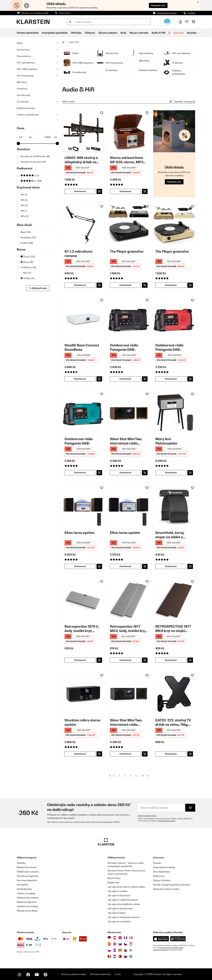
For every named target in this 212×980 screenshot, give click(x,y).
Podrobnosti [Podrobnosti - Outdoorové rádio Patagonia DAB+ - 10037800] (80, 473)
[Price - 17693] (51, 137)
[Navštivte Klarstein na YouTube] (37, 975)
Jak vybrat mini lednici (119, 921)
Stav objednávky (162, 872)
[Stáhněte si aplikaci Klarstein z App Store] (161, 939)
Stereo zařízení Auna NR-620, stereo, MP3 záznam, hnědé (127, 160)
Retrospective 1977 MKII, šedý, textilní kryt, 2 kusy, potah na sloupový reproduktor (129, 629)
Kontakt (192, 13)
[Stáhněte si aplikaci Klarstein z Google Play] (178, 939)
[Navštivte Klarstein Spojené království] (115, 944)
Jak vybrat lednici (117, 913)
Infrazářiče (22, 885)
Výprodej (178, 33)
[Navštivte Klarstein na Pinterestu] (45, 975)
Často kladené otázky (167, 13)
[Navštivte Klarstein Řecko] (131, 957)
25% (24, 200)
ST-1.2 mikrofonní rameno (78, 254)
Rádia (20, 43)
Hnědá (27, 278)
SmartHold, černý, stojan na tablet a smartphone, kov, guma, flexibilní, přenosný (170, 535)
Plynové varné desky (27, 911)
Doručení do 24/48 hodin (35, 156)
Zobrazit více (38, 288)
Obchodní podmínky (100, 974)
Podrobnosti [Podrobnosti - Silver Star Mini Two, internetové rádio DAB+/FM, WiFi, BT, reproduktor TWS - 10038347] (125, 473)
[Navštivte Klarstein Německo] (109, 938)
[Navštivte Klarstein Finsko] (131, 950)
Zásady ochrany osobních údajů (171, 948)
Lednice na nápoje (26, 893)
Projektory (22, 89)
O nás (118, 974)
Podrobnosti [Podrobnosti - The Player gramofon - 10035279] (171, 285)
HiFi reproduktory (26, 63)
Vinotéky (21, 863)
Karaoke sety (24, 95)
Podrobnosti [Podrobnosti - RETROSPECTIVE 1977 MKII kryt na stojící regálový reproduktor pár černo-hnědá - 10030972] (171, 660)
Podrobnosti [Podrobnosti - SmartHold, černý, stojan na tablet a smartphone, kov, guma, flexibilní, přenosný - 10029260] (171, 566)
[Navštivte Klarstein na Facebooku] (28, 975)
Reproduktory (24, 56)
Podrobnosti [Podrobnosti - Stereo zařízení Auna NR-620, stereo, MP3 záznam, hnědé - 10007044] (125, 191)
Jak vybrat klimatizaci (119, 895)
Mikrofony (22, 82)
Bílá (26, 273)
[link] (83, 131)
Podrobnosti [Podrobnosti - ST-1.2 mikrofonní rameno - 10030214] (80, 285)
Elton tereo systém (80, 533)
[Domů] (66, 42)
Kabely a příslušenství (28, 115)
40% (24, 211)
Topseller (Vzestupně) (182, 102)
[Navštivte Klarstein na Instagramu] (19, 975)
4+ (31, 181)
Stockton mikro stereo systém (82, 722)
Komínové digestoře (27, 880)
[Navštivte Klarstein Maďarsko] (131, 944)
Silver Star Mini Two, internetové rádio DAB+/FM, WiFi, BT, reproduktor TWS (126, 441)
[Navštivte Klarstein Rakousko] (115, 938)
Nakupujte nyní (158, 5)
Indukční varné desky (27, 906)
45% (25, 216)
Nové (26, 232)
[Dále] (199, 33)
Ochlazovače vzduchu (28, 898)
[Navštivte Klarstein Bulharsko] (125, 950)
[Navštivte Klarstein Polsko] (109, 950)
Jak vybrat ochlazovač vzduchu (124, 917)
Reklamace (159, 876)
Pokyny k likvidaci (162, 880)
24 (143, 776)
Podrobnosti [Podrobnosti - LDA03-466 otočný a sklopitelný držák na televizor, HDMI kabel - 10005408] (80, 191)
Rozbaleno (28, 237)
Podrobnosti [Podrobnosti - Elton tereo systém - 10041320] (125, 566)
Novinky (192, 33)
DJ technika (23, 102)
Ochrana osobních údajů (147, 816)
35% (24, 205)
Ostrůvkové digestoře (28, 876)
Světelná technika (26, 108)
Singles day (114, 882)
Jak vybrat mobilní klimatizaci (123, 900)
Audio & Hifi (74, 42)
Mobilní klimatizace (27, 867)
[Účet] (180, 22)
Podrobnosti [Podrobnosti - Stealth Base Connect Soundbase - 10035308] (80, 379)
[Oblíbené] (187, 22)
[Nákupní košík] (193, 22)
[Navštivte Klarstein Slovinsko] (125, 956)
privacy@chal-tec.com (167, 821)
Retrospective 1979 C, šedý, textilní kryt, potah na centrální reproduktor (82, 629)
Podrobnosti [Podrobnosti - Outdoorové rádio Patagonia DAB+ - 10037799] (171, 379)
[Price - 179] (25, 137)
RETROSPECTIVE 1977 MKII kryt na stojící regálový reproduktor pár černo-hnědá (173, 629)
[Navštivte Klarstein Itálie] (131, 938)
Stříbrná (28, 267)
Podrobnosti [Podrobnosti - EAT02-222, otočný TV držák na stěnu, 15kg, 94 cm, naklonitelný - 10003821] (171, 754)
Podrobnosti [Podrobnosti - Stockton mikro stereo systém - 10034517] (80, 754)
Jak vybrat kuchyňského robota (124, 904)
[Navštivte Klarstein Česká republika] (125, 944)
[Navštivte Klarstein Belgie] (109, 956)
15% (24, 195)
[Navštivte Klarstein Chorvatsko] (115, 950)
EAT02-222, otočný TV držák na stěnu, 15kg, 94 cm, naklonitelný (173, 722)
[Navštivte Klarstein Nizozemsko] (115, 956)
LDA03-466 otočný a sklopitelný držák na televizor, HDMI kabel (81, 160)
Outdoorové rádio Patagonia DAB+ (124, 347)
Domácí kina (23, 50)
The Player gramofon (127, 251)
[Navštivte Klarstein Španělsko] (109, 944)
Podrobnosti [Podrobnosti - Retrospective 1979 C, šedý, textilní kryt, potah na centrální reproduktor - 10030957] (80, 660)
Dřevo (27, 262)
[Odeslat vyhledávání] (70, 22)
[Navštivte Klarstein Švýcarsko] (120, 938)
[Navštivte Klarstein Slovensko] (120, 944)
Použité (27, 243)
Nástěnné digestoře (27, 902)
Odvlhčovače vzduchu (28, 872)
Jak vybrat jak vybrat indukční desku (126, 887)
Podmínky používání (160, 950)
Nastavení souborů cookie (166, 889)
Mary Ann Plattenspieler (167, 441)
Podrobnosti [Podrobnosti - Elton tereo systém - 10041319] (80, 566)
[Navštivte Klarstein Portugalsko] (120, 956)
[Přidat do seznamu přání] (102, 113)
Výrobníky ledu (24, 889)
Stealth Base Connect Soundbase (82, 347)
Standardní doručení (33, 162)
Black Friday (114, 878)
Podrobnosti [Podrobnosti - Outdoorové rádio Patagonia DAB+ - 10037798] (125, 379)
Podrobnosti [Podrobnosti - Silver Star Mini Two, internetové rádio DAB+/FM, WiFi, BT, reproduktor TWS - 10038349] (125, 754)
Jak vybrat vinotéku (118, 891)
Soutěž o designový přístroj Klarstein (172, 885)
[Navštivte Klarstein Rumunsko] (120, 950)
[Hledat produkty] (109, 22)
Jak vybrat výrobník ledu (120, 908)
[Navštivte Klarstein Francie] (125, 938)
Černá (28, 257)
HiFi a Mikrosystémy (27, 69)
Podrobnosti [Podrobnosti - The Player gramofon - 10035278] (125, 285)
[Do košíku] (99, 191)
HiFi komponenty (25, 76)
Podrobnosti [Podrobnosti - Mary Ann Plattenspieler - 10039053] (171, 473)
